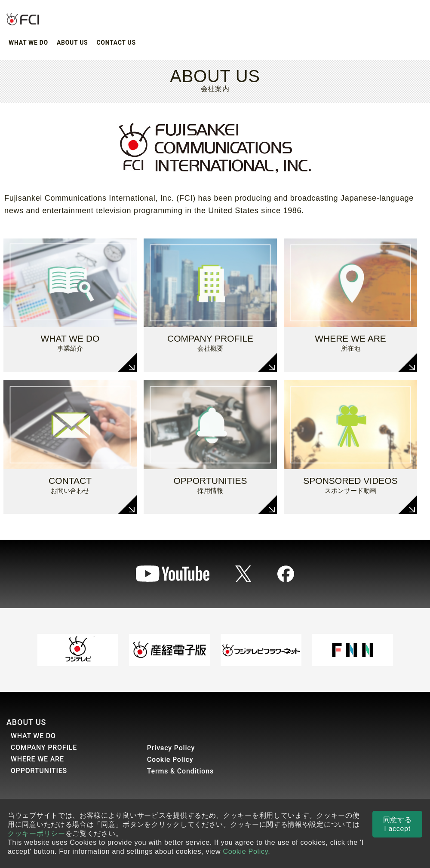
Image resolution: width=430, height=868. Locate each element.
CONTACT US (116, 43)
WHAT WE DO (28, 43)
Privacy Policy (171, 748)
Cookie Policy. (246, 851)
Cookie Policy (170, 759)
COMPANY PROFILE (44, 747)
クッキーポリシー (37, 833)
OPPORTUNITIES (39, 771)
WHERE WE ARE (37, 759)
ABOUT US (72, 43)
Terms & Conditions (180, 771)
